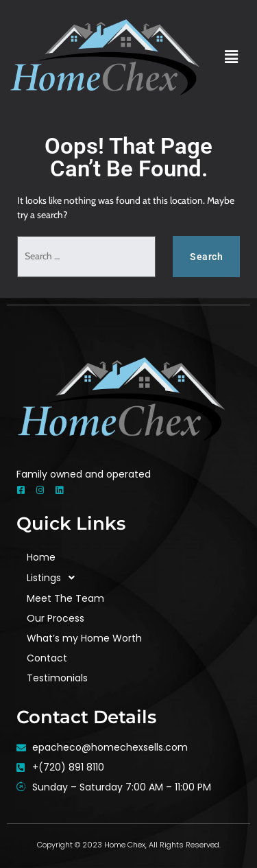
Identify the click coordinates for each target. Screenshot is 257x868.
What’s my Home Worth (84, 638)
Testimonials (57, 678)
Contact (47, 658)
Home (41, 557)
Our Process (56, 618)
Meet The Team (65, 598)
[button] (232, 57)
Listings (54, 578)
